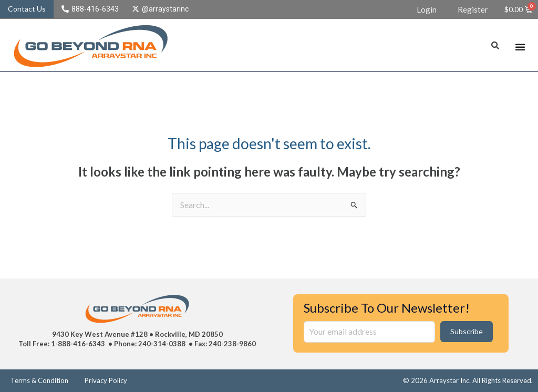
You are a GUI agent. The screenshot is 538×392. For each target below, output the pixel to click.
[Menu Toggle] (520, 47)
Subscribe (467, 331)
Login (427, 9)
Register (473, 9)
